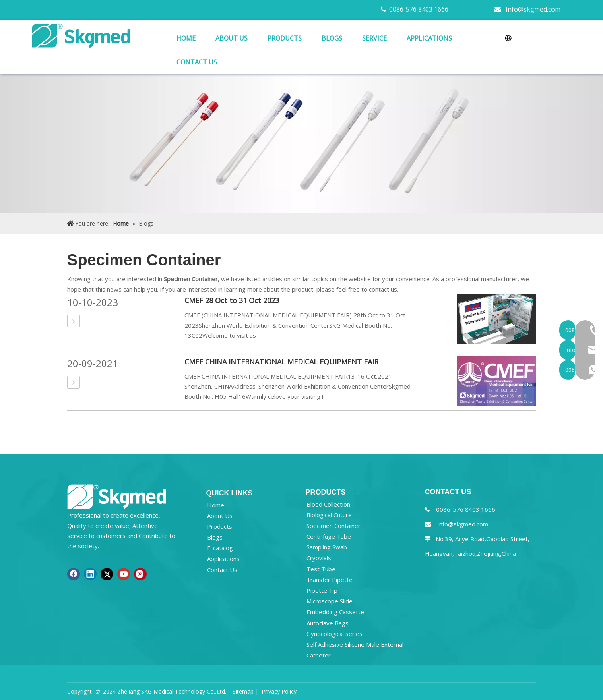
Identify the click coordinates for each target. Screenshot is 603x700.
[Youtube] (124, 574)
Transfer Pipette (330, 580)
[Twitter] (107, 574)
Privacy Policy (279, 691)
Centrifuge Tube (329, 536)
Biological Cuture (329, 515)
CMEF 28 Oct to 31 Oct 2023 (232, 300)
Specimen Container (333, 526)
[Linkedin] (90, 574)
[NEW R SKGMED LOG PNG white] (117, 496)
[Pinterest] (140, 574)
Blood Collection (328, 504)
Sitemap (243, 691)
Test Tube (321, 569)
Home (216, 505)
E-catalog (220, 548)
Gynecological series (334, 634)
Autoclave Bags (328, 623)
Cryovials (319, 558)
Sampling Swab (327, 547)
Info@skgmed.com (533, 9)
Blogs (215, 537)
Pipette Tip (322, 590)
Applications (223, 559)
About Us (220, 516)
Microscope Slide (330, 601)
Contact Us (222, 570)
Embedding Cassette (335, 612)
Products (220, 526)
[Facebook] (74, 574)
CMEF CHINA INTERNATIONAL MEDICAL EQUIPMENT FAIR (281, 362)
